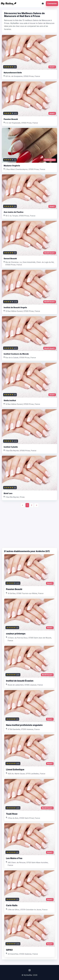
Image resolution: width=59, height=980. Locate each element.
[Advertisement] (29, 530)
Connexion (52, 3)
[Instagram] (29, 970)
